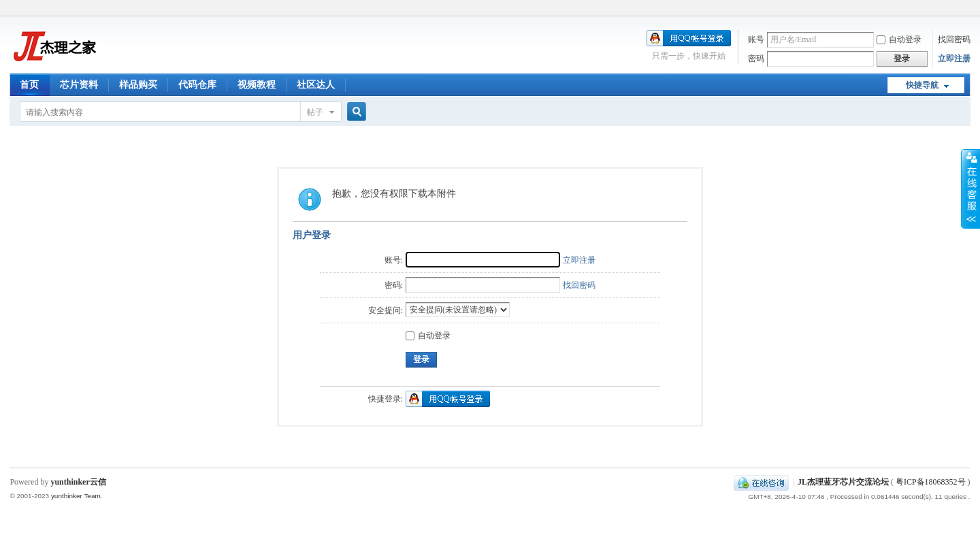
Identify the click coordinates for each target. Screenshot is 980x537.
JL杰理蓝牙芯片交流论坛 (843, 482)
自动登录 (899, 39)
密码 (756, 59)
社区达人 (316, 85)
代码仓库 (197, 85)
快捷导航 (922, 85)
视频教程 (257, 85)
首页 (29, 85)
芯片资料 (79, 85)
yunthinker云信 (78, 482)
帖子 (315, 112)
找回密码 (954, 39)
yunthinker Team (76, 496)
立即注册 (954, 59)
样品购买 (138, 85)
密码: (394, 285)
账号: (394, 260)
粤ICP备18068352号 (931, 482)
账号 (756, 39)
